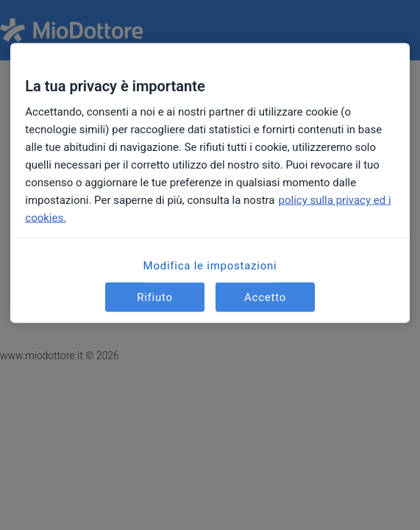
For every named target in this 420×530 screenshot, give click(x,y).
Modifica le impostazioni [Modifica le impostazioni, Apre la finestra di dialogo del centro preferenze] (210, 266)
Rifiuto (155, 297)
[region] (210, 183)
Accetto (265, 297)
